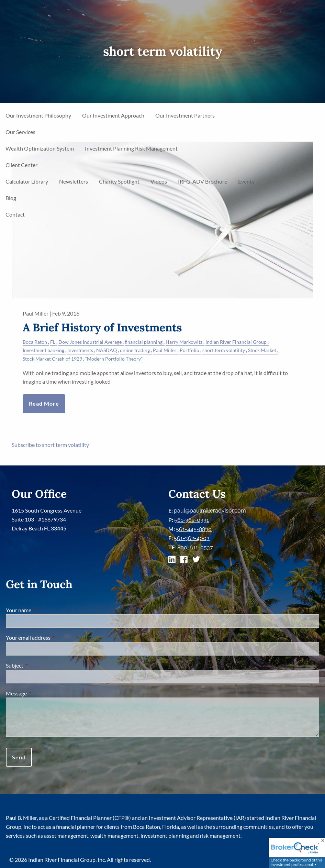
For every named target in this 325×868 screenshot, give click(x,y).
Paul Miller (165, 350)
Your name (43, 610)
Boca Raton (35, 342)
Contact (15, 214)
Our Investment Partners (185, 115)
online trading (135, 350)
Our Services (20, 132)
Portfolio (189, 350)
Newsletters (74, 181)
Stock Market (262, 350)
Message (41, 693)
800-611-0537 (195, 547)
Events (246, 181)
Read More (44, 403)
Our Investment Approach (113, 115)
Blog (11, 198)
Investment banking (43, 350)
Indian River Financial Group (236, 342)
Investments (80, 350)
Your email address (53, 638)
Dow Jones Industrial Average (90, 342)
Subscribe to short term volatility (50, 445)
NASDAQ (107, 350)
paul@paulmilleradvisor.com (210, 511)
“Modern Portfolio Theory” (114, 359)
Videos (159, 181)
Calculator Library (27, 181)
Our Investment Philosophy (38, 115)
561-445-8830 (194, 529)
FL (53, 342)
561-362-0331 (192, 520)
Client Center (21, 165)
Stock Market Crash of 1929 (52, 359)
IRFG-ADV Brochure (203, 181)
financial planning (144, 342)
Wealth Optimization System (40, 148)
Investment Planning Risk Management (131, 148)
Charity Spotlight (119, 181)
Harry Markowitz (184, 342)
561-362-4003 (192, 538)
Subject (39, 665)
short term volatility (224, 350)
